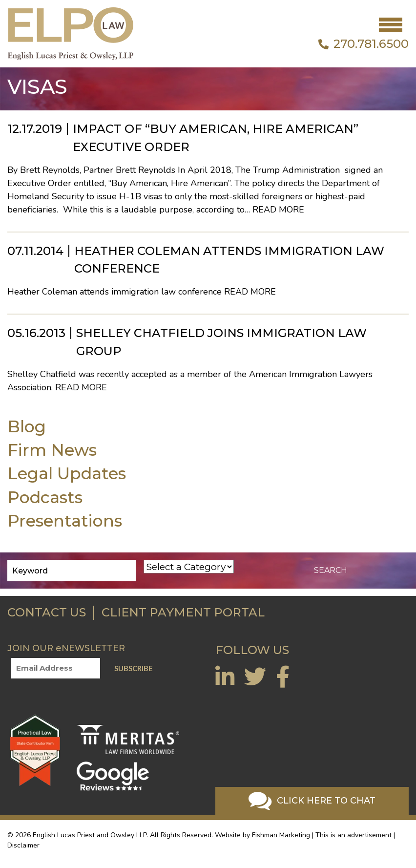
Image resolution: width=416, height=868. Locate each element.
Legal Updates (67, 473)
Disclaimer (23, 845)
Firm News (52, 450)
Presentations (65, 520)
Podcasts (45, 497)
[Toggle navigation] (391, 25)
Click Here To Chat (312, 801)
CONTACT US (47, 612)
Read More (278, 210)
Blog (27, 426)
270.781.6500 (364, 44)
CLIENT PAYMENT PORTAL (183, 612)
